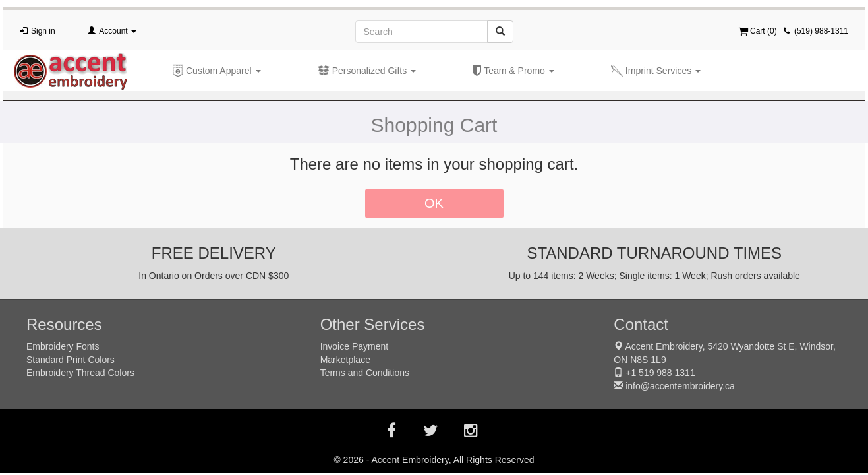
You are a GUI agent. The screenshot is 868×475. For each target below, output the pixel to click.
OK (434, 203)
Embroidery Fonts (63, 346)
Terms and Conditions (365, 373)
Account (118, 31)
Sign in (43, 31)
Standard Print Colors (71, 360)
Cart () (758, 31)
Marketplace (345, 360)
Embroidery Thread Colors (80, 373)
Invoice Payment (355, 346)
